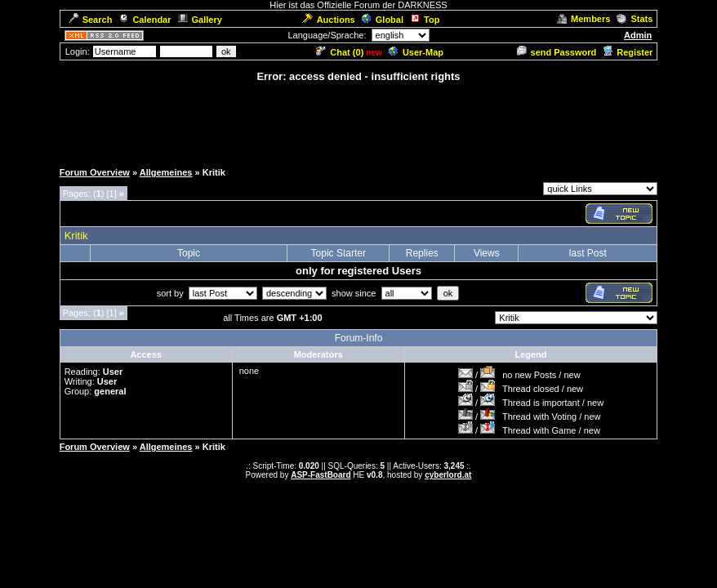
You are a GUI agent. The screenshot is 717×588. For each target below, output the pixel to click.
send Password (557, 52)
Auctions (329, 20)
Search (91, 20)
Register (628, 52)
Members (583, 19)
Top (425, 20)
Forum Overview (95, 172)
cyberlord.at (448, 475)
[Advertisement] (358, 121)
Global (383, 20)
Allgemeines (166, 172)
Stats (635, 19)
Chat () (340, 52)
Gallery (200, 20)
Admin (638, 35)
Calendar (145, 20)
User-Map (416, 52)
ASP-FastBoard (321, 475)
